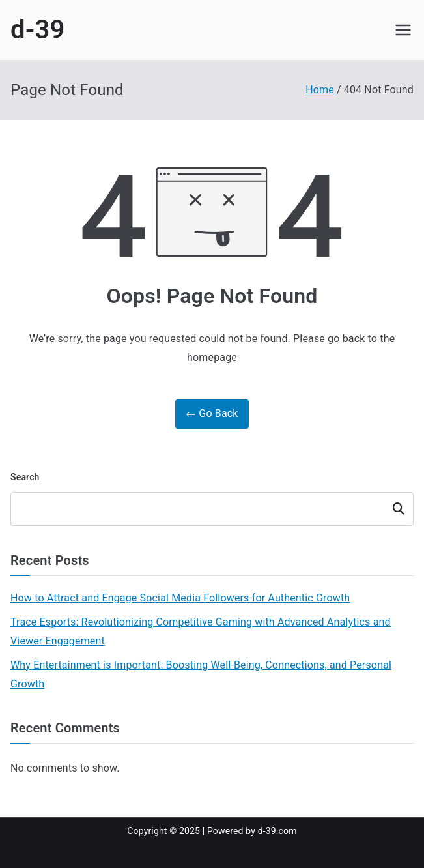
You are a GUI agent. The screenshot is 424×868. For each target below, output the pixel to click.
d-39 (38, 30)
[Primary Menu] (403, 30)
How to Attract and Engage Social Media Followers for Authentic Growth (180, 598)
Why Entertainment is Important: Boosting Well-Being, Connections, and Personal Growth (201, 674)
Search (25, 477)
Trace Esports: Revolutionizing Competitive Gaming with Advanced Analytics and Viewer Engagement (201, 631)
